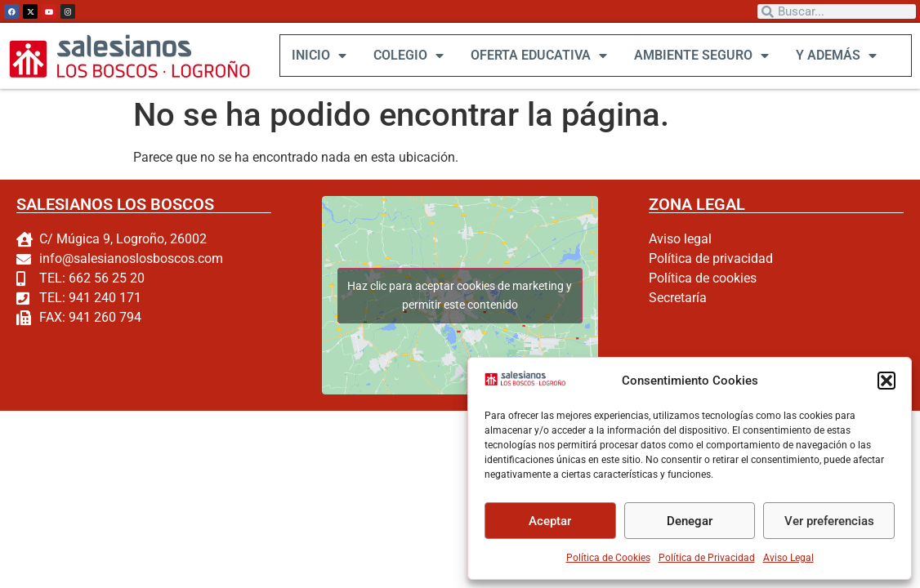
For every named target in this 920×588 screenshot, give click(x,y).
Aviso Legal (788, 558)
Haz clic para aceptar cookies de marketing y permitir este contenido (460, 294)
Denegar (690, 521)
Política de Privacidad (707, 558)
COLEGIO (408, 56)
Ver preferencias (829, 521)
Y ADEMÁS (835, 56)
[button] (887, 381)
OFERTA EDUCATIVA (538, 56)
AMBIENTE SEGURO (701, 56)
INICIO (318, 56)
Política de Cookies (608, 558)
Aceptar (550, 521)
